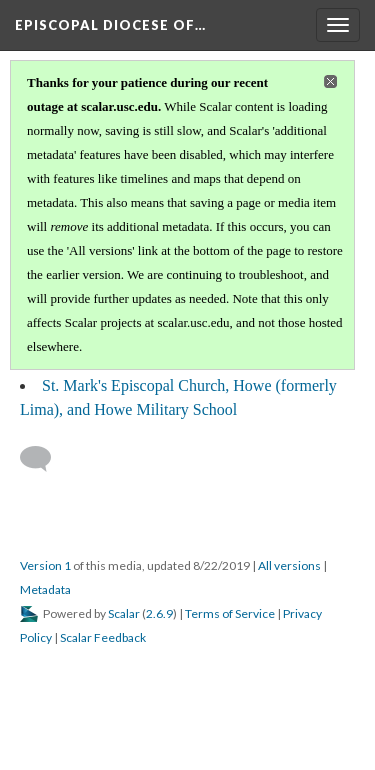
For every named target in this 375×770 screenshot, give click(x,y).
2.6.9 (159, 613)
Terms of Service (230, 613)
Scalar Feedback (103, 637)
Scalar (124, 613)
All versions (289, 565)
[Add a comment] (44, 459)
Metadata (45, 589)
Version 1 (45, 565)
